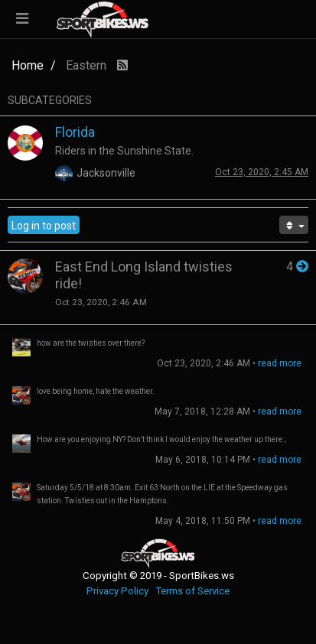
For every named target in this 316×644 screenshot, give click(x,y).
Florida (75, 132)
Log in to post (44, 226)
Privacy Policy (117, 591)
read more (280, 363)
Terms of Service (192, 591)
